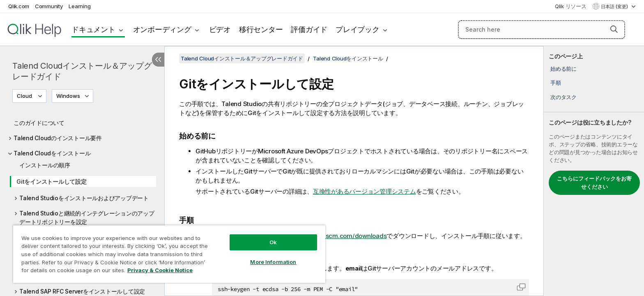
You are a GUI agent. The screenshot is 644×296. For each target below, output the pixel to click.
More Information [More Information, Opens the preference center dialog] (273, 262)
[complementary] (594, 171)
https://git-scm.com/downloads (341, 236)
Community (49, 6)
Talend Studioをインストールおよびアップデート (84, 198)
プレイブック (358, 29)
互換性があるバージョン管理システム (365, 191)
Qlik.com (19, 6)
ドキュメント (93, 29)
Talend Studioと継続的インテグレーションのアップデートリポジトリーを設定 (87, 217)
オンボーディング (162, 29)
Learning (79, 6)
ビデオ (220, 29)
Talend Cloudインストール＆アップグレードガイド (82, 71)
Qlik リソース (571, 6)
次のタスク (563, 97)
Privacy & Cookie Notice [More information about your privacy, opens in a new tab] (160, 270)
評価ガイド (309, 29)
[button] (614, 29)
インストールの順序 (45, 165)
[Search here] (542, 30)
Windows (68, 96)
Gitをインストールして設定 (52, 182)
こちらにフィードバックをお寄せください (594, 183)
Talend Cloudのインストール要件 (58, 138)
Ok (273, 242)
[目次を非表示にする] (158, 60)
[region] (169, 254)
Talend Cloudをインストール (52, 153)
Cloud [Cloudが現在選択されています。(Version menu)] (25, 96)
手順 (556, 83)
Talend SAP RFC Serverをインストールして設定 (82, 291)
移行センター (261, 29)
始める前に (563, 69)
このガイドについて (39, 123)
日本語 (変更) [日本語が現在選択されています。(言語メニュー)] (615, 7)
